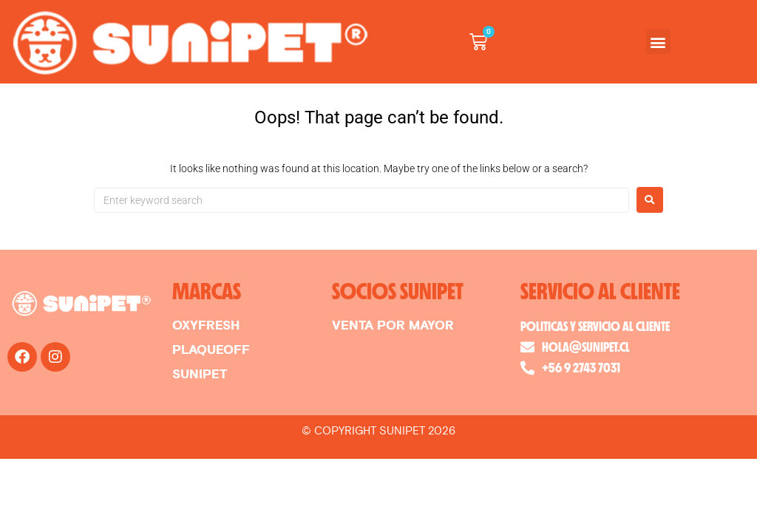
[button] (658, 42)
